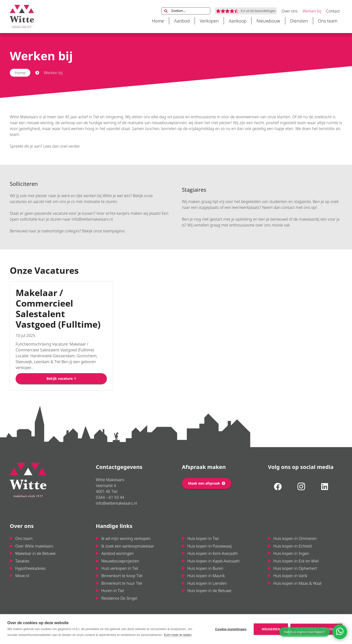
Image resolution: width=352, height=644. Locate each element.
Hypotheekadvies (30, 568)
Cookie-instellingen (231, 629)
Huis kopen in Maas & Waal (297, 583)
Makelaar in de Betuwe (35, 553)
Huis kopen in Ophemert (295, 568)
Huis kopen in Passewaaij (209, 546)
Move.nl (22, 576)
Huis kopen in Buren (205, 568)
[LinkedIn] (325, 487)
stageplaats (209, 207)
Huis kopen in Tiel (203, 538)
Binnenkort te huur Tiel (122, 583)
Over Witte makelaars (34, 546)
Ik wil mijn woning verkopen (126, 538)
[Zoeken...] (186, 11)
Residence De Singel (119, 598)
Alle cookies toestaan (316, 629)
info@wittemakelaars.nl (92, 219)
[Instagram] (301, 487)
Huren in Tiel (112, 591)
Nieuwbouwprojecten (120, 561)
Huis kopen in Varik (290, 576)
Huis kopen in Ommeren (295, 538)
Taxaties (22, 561)
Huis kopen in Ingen (291, 553)
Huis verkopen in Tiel (120, 568)
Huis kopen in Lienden (207, 583)
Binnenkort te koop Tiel (122, 576)
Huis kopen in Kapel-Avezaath (213, 561)
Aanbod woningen (117, 553)
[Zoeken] (166, 11)
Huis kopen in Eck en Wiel (296, 561)
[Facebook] (278, 487)
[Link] (22, 17)
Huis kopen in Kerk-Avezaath (212, 553)
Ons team (24, 538)
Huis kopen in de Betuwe (209, 591)
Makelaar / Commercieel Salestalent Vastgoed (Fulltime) (58, 309)
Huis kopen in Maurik (206, 576)
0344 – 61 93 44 (110, 497)
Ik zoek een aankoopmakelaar (128, 546)
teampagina (114, 231)
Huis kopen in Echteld (292, 546)
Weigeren (271, 629)
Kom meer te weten (178, 635)
